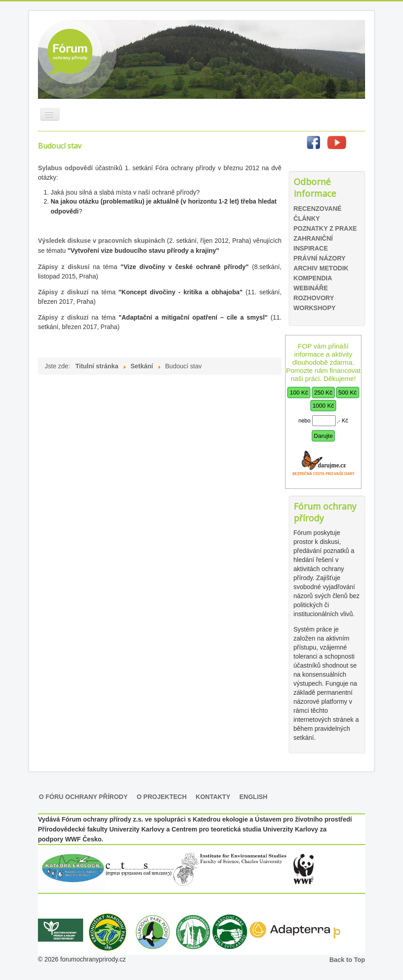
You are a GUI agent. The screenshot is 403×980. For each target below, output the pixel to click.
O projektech (162, 797)
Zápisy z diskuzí (63, 292)
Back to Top (347, 960)
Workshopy (315, 308)
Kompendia (313, 278)
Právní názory (320, 258)
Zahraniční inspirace (313, 243)
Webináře (311, 288)
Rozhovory (314, 298)
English (253, 797)
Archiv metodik (321, 268)
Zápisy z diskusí (65, 267)
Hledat (288, 168)
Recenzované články (318, 214)
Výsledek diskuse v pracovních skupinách (101, 241)
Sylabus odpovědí (67, 168)
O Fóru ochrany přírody (83, 797)
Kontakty (213, 797)
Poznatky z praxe (325, 228)
